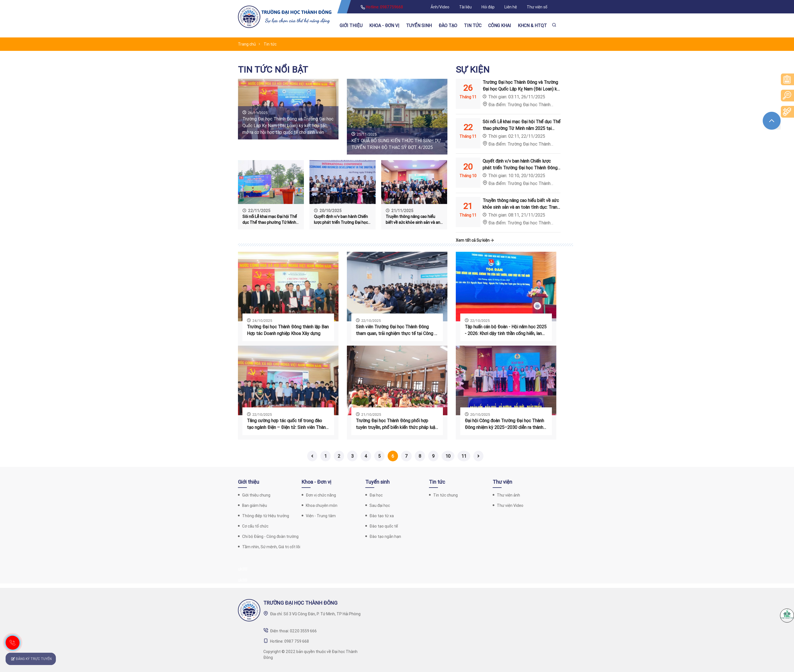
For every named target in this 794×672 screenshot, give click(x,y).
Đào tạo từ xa (382, 516)
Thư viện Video (510, 505)
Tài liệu (465, 7)
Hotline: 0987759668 (382, 7)
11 (464, 456)
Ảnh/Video (440, 7)
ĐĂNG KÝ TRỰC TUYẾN (31, 659)
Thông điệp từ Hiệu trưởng (266, 516)
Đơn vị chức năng (321, 495)
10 (448, 456)
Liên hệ (511, 7)
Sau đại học (380, 505)
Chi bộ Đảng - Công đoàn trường (270, 536)
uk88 (243, 569)
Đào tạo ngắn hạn (385, 536)
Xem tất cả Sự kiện (473, 240)
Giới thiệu (351, 25)
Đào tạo (448, 25)
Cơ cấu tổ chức (255, 526)
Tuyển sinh (419, 25)
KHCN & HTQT (532, 25)
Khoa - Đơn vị (384, 25)
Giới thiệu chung (256, 495)
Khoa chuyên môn (322, 505)
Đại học (376, 495)
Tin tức (473, 25)
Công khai (500, 25)
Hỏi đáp (488, 7)
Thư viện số (537, 7)
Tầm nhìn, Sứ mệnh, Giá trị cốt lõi (271, 547)
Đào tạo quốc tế (384, 526)
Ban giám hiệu (255, 505)
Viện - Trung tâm (321, 516)
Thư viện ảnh (508, 495)
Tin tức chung (445, 495)
